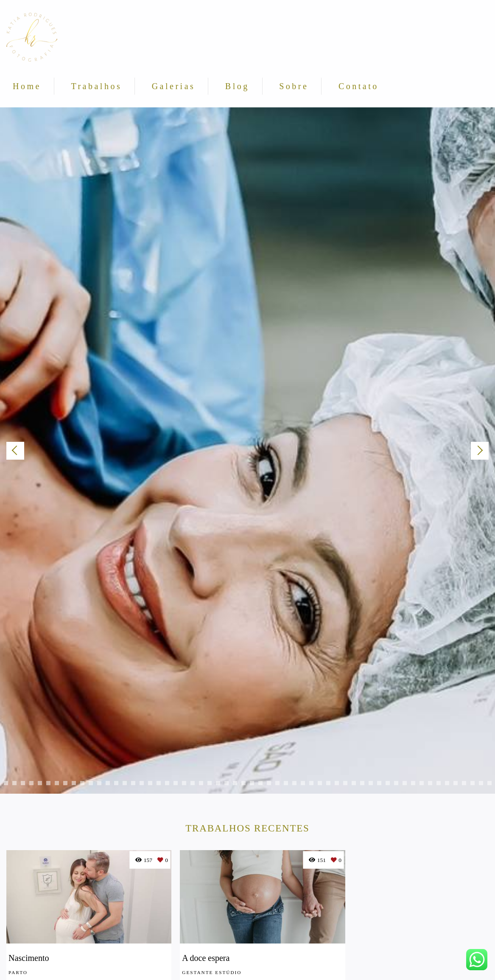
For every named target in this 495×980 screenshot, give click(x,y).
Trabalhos (96, 86)
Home (27, 86)
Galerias (174, 86)
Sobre (294, 86)
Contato (359, 86)
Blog (237, 86)
